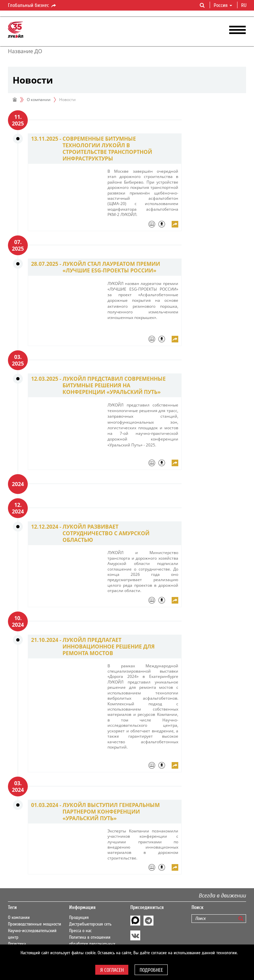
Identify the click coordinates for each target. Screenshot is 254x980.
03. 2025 (18, 360)
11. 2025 (18, 120)
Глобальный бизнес (32, 6)
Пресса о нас (80, 931)
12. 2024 (18, 508)
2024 (18, 484)
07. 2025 (18, 245)
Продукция (79, 918)
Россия (223, 5)
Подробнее (151, 970)
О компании (39, 100)
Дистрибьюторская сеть (90, 924)
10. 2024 (18, 621)
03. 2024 (18, 787)
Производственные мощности (35, 924)
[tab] (143, 226)
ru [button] (244, 5)
